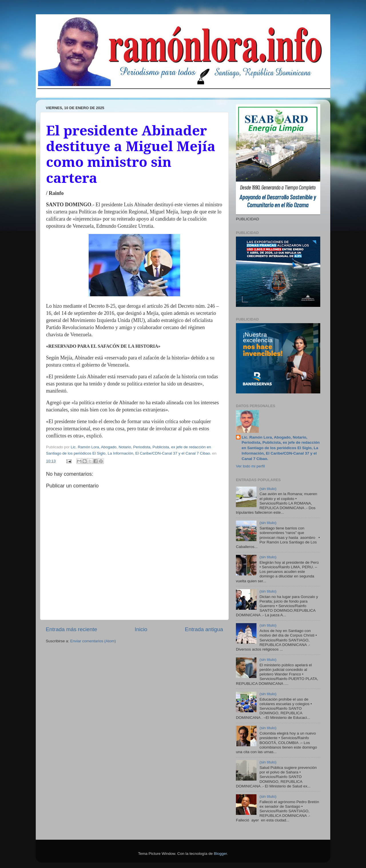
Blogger (220, 854)
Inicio (141, 629)
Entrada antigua (204, 629)
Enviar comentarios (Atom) (93, 641)
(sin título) (268, 489)
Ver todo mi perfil (250, 466)
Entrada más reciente (71, 629)
